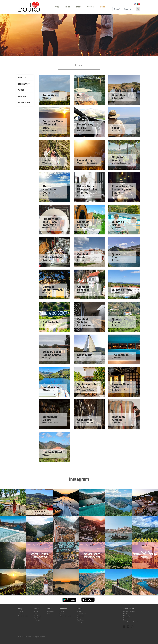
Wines (49, 614)
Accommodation (23, 616)
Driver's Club (24, 102)
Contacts (126, 618)
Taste (78, 7)
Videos (62, 614)
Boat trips (23, 96)
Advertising (127, 616)
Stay (57, 7)
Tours (21, 90)
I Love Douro (128, 609)
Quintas (22, 78)
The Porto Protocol (129, 612)
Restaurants (50, 612)
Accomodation (81, 614)
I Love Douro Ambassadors (131, 622)
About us (126, 614)
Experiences (24, 84)
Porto (103, 7)
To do (68, 7)
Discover (90, 7)
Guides (62, 612)
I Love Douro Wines (65, 616)
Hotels (20, 614)
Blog (124, 620)
